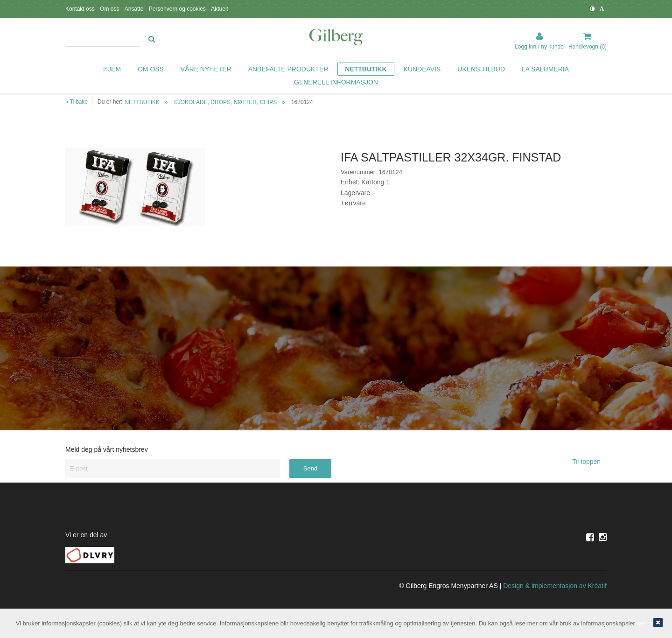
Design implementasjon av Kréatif (555, 586)
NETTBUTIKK (142, 102)
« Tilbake (77, 102)
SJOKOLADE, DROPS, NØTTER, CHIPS (226, 102)
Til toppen (589, 462)
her (641, 623)
